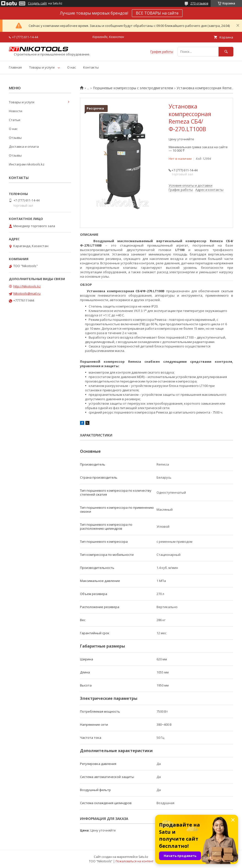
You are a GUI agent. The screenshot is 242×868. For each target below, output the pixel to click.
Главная (15, 67)
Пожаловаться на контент (134, 861)
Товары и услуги (42, 67)
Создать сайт (37, 3)
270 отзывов (199, 3)
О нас (71, 67)
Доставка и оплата (24, 146)
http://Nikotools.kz (27, 286)
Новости (16, 111)
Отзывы (15, 138)
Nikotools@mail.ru (27, 293)
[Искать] (226, 52)
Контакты (91, 67)
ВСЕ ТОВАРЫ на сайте (157, 13)
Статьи (15, 120)
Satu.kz (143, 857)
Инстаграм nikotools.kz (27, 164)
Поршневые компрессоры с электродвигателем (133, 88)
